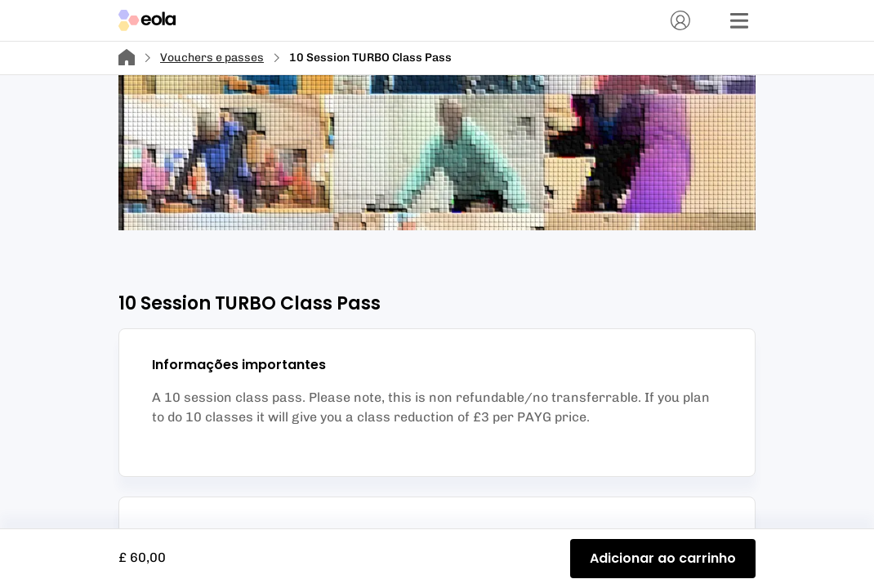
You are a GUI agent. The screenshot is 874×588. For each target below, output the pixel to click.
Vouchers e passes (212, 58)
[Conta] (680, 20)
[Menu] (739, 20)
